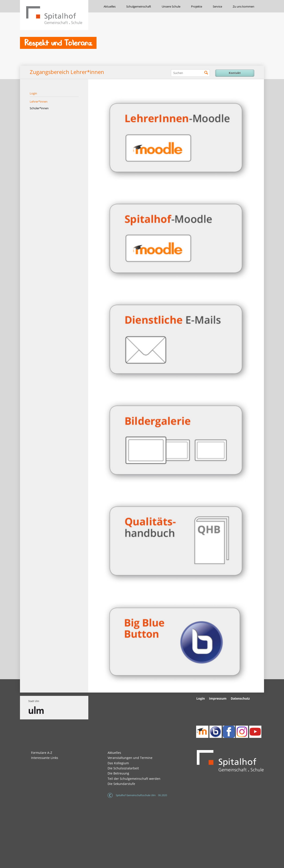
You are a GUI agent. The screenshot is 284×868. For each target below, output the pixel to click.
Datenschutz (240, 698)
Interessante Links (45, 758)
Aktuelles (110, 6)
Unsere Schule (171, 6)
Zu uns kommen (244, 6)
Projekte (197, 6)
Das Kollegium (118, 763)
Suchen (206, 73)
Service (217, 6)
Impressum (218, 698)
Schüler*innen (39, 108)
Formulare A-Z (42, 753)
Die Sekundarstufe (121, 784)
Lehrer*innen (39, 102)
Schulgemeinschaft (139, 6)
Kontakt (235, 73)
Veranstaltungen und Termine (130, 758)
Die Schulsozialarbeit (123, 768)
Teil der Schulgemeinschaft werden (134, 779)
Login (33, 93)
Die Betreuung (118, 773)
